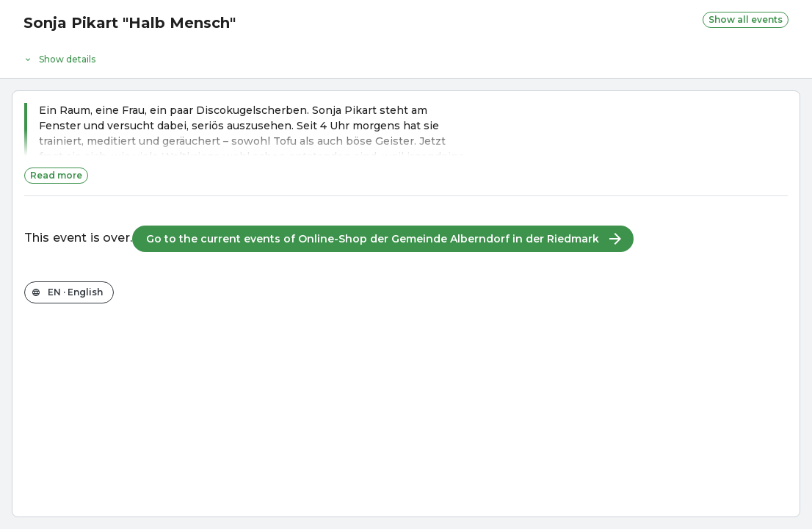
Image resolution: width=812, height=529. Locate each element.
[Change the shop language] (69, 292)
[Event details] (406, 56)
